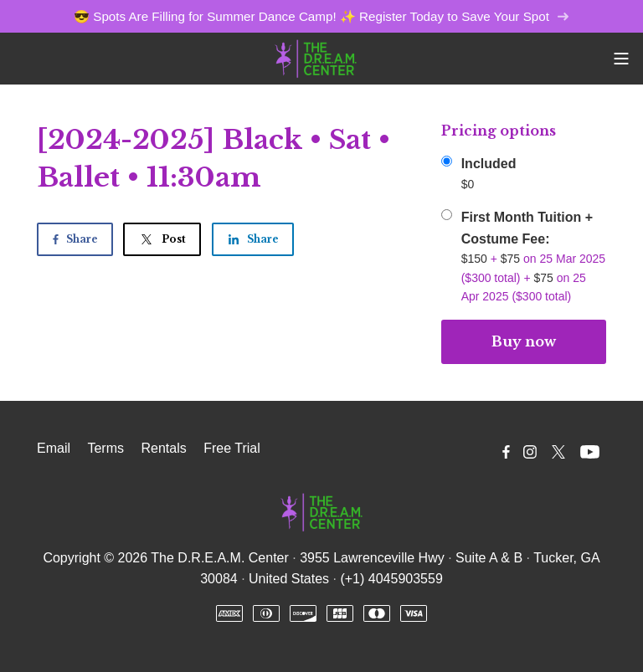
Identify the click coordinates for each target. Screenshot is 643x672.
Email (54, 448)
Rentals (163, 448)
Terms (105, 448)
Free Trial (232, 448)
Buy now (524, 341)
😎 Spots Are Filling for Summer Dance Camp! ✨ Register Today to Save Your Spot (321, 16)
